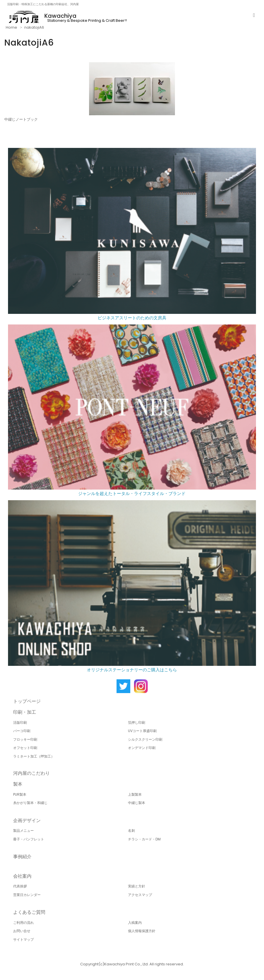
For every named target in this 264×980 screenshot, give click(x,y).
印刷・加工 (25, 712)
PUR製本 (20, 794)
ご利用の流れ (23, 923)
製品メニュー (23, 831)
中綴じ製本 (137, 803)
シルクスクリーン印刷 (145, 739)
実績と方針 (137, 886)
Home (11, 27)
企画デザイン (27, 820)
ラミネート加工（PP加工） (34, 756)
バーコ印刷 (22, 731)
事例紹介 (22, 857)
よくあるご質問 (29, 912)
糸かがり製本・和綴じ (30, 803)
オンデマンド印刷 (142, 748)
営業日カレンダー (27, 895)
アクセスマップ (140, 895)
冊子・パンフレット (29, 839)
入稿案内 (135, 923)
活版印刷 (20, 722)
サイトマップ (23, 939)
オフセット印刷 (25, 748)
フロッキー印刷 (25, 739)
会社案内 (22, 876)
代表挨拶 (20, 886)
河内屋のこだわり (31, 773)
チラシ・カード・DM (144, 839)
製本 (18, 784)
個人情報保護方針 (142, 931)
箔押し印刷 (137, 722)
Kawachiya (60, 16)
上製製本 (135, 794)
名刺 (131, 831)
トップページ (27, 701)
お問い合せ (22, 931)
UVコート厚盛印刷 (142, 731)
